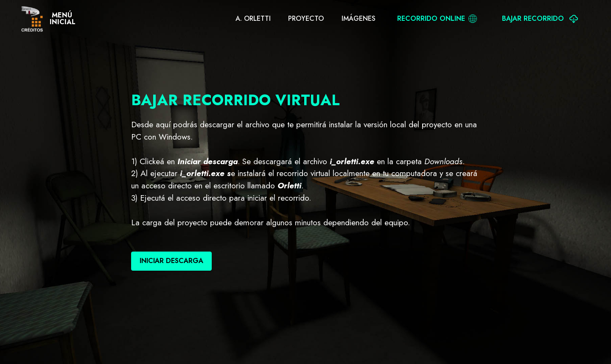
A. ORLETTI (253, 18)
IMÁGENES (359, 18)
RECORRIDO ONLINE (437, 18)
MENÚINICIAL (63, 19)
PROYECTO (306, 18)
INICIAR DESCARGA (171, 261)
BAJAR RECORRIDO (540, 18)
